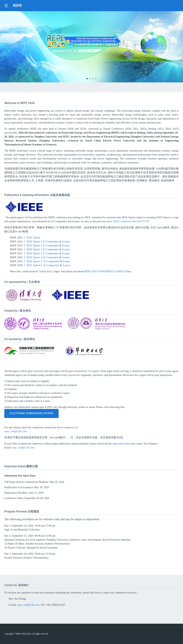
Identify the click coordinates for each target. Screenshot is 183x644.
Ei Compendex (51, 241)
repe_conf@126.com (15, 431)
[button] (87, 79)
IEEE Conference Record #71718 (131, 221)
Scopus (66, 241)
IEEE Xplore (33, 238)
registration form (121, 444)
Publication (46, 271)
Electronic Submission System (31, 413)
